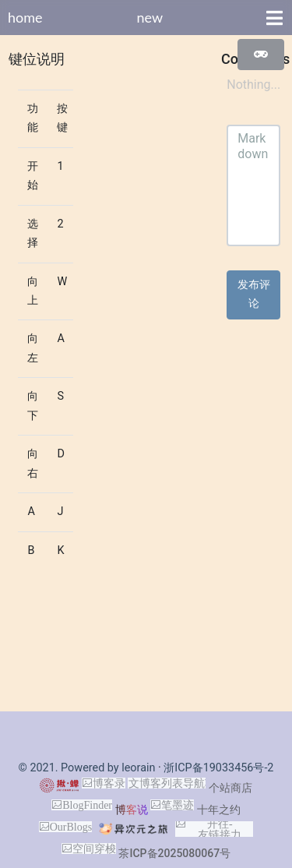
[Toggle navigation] (274, 18)
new (150, 17)
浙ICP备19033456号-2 (218, 768)
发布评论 (254, 294)
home (25, 17)
